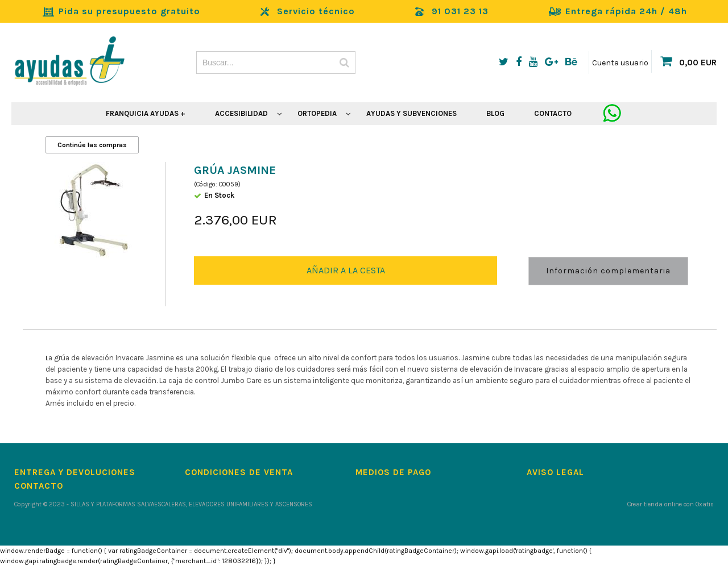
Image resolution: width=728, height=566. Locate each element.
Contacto (39, 486)
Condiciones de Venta (239, 472)
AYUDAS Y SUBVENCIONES (411, 113)
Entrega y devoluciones (75, 472)
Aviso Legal (555, 472)
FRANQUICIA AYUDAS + (146, 113)
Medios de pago (393, 472)
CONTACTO (553, 113)
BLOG (495, 113)
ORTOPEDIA (317, 113)
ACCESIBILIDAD (241, 113)
